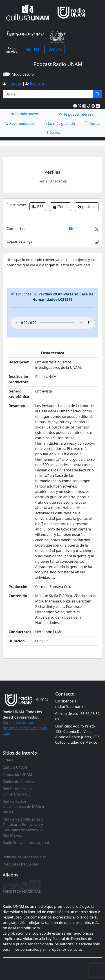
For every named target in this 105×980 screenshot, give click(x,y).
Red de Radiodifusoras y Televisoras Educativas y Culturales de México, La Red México (23, 827)
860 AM (55, 50)
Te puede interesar (77, 114)
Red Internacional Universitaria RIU (18, 791)
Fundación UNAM (17, 774)
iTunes (61, 207)
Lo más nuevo (24, 114)
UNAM (8, 760)
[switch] (6, 74)
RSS (38, 207)
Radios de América (18, 782)
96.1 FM (32, 50)
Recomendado (19, 123)
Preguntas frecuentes (21, 864)
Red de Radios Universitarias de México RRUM (23, 807)
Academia (58, 181)
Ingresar (14, 84)
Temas (93, 123)
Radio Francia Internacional (26, 842)
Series (52, 132)
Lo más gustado (59, 123)
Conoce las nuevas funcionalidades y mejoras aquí (25, 728)
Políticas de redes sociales (25, 857)
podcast (87, 207)
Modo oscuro (24, 74)
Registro (37, 84)
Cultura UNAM (15, 767)
